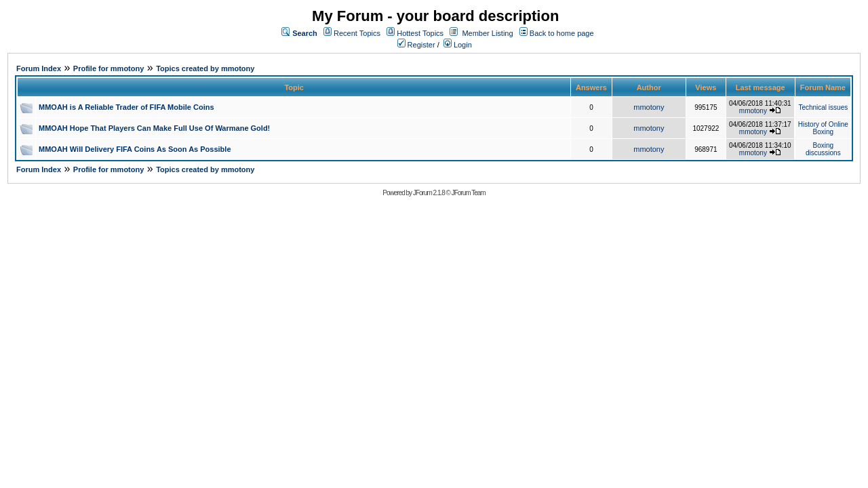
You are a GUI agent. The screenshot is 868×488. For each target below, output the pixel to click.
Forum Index (39, 68)
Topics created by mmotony (205, 68)
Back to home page (562, 33)
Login (458, 45)
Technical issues (823, 107)
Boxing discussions (823, 149)
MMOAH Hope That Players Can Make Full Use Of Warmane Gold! (154, 128)
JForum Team (469, 193)
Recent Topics (357, 33)
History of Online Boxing (823, 128)
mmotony (649, 107)
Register (416, 45)
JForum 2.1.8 (429, 193)
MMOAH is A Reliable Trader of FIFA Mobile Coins (126, 107)
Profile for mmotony (109, 68)
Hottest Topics (420, 33)
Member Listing (487, 33)
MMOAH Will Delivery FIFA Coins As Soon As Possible (135, 149)
